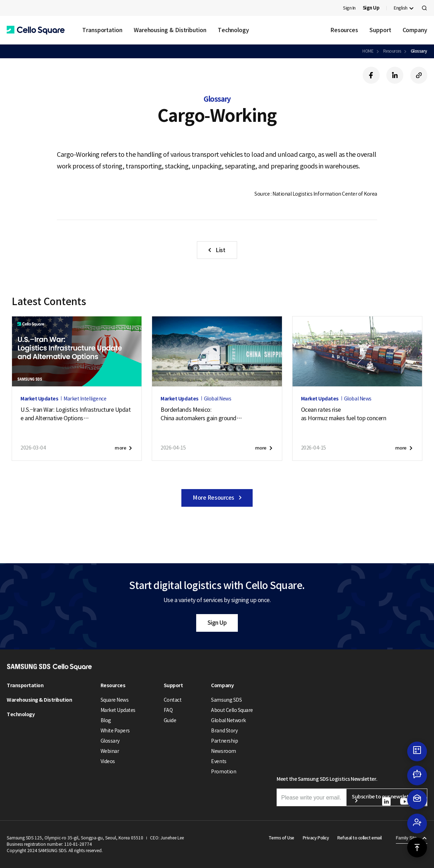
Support (380, 30)
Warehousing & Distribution (170, 30)
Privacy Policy (316, 838)
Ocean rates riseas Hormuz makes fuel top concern (344, 414)
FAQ (168, 710)
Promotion (224, 772)
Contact (173, 700)
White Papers (115, 731)
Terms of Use (281, 838)
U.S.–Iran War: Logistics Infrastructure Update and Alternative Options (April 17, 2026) (76, 414)
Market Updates (118, 710)
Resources (344, 30)
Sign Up (217, 623)
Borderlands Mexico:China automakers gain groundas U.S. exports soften (201, 414)
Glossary (419, 51)
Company (415, 30)
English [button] (401, 8)
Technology (233, 30)
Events (219, 761)
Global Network (228, 720)
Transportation (102, 30)
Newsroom (223, 751)
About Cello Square (232, 710)
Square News (115, 700)
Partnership (224, 741)
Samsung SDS (226, 700)
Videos (108, 761)
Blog (106, 720)
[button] (36, 30)
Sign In (349, 8)
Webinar (110, 751)
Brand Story (224, 731)
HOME (368, 51)
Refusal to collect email (359, 838)
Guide (170, 720)
